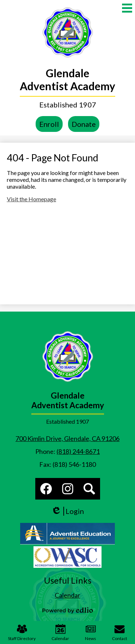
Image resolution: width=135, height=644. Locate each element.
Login (67, 511)
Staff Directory (22, 632)
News (91, 632)
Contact (120, 632)
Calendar (60, 632)
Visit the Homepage (31, 199)
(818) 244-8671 (78, 451)
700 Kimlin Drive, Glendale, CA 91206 (67, 438)
